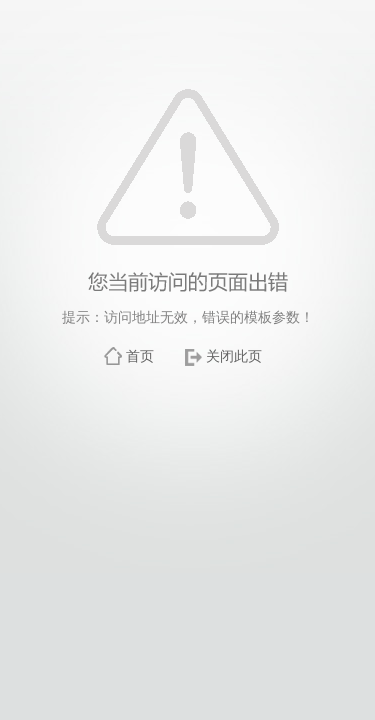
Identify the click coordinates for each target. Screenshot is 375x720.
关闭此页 (234, 356)
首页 (140, 356)
